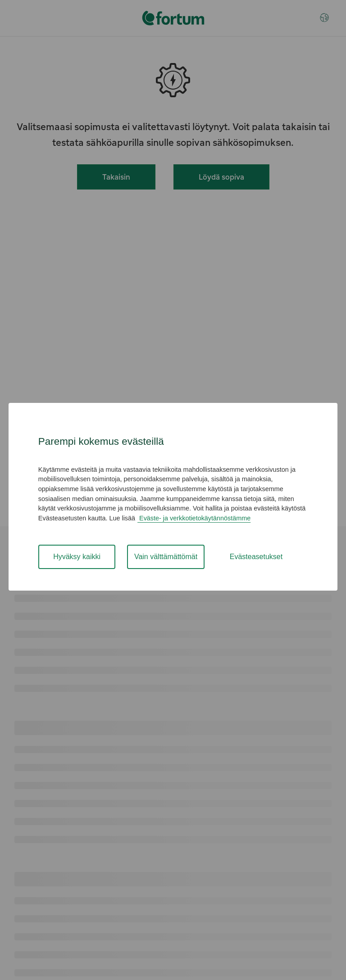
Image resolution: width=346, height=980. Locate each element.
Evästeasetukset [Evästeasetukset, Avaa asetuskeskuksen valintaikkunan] (256, 557)
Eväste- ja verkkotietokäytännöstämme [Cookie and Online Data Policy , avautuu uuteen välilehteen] (194, 518)
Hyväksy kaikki (77, 557)
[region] (173, 497)
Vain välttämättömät (166, 557)
